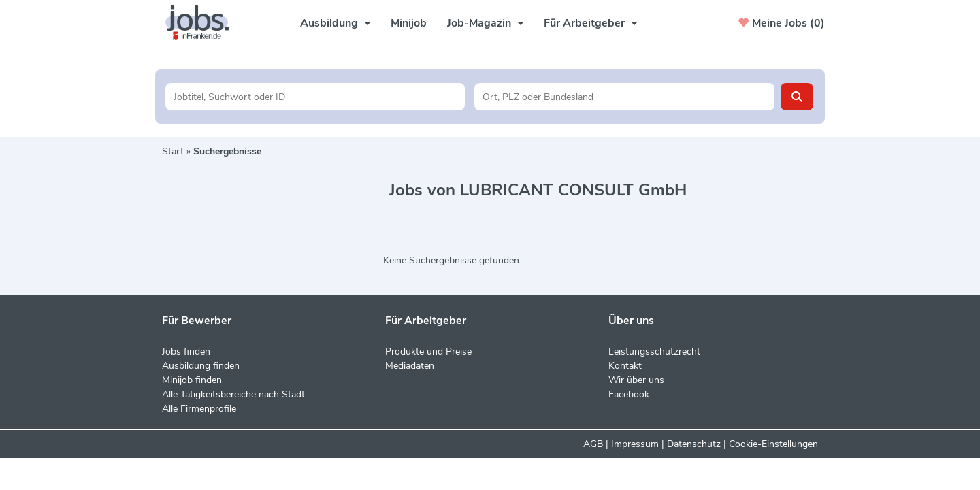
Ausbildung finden (201, 366)
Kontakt (625, 366)
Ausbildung (335, 23)
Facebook (629, 394)
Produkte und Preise (428, 352)
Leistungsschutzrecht (654, 352)
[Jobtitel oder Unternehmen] (315, 97)
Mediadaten (410, 366)
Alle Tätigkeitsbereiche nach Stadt (233, 394)
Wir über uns (636, 380)
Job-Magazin (485, 23)
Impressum (635, 444)
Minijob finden (192, 380)
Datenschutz (694, 444)
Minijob (409, 23)
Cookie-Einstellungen (773, 444)
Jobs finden (186, 352)
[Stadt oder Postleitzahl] (624, 97)
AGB (593, 444)
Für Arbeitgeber (590, 23)
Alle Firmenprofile (199, 409)
